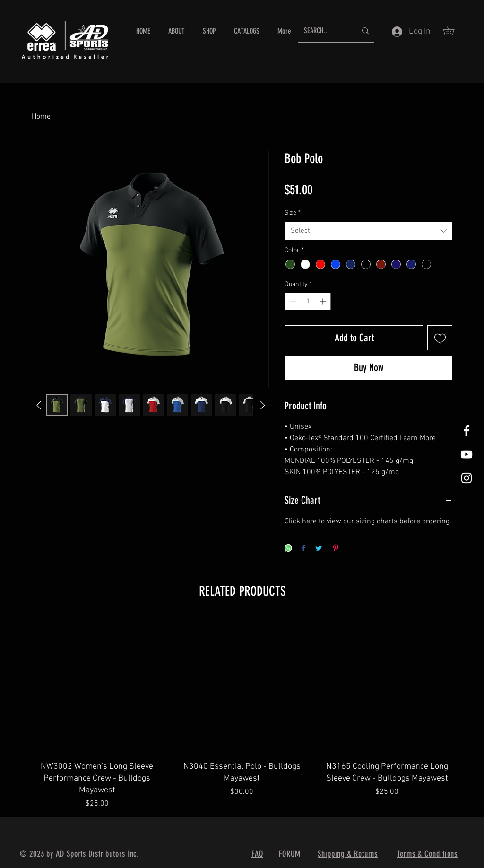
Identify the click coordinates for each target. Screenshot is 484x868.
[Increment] (324, 301)
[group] (242, 713)
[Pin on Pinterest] (336, 549)
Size (293, 213)
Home (41, 117)
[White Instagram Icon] (467, 478)
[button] (453, 31)
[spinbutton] (308, 301)
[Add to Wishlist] (440, 338)
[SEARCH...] (323, 31)
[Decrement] (292, 301)
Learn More (418, 438)
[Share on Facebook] (303, 549)
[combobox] (368, 231)
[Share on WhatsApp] (288, 549)
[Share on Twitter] (319, 549)
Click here (301, 521)
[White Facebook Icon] (467, 431)
